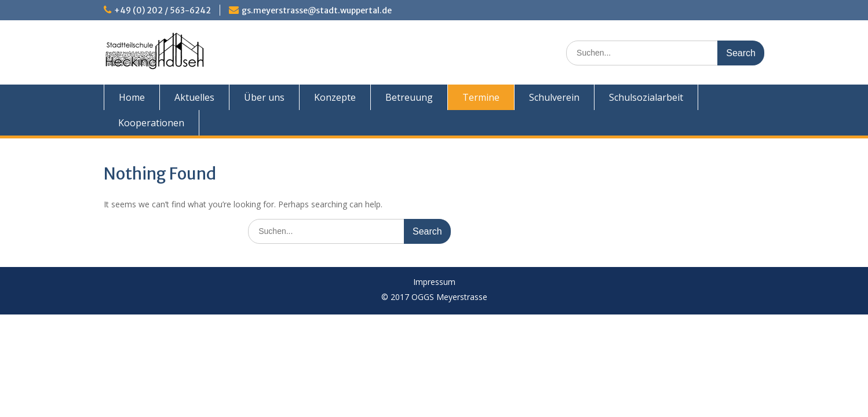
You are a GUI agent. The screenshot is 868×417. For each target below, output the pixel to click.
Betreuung (409, 97)
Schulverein (554, 97)
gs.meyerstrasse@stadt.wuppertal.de (317, 10)
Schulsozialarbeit (646, 97)
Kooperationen (151, 123)
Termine (481, 97)
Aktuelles (194, 97)
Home (132, 97)
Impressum (434, 282)
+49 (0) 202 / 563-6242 (163, 10)
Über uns (264, 97)
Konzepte (335, 97)
